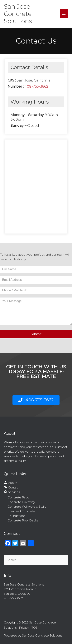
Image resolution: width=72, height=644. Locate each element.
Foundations (16, 516)
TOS (34, 628)
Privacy (24, 628)
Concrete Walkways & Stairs (27, 507)
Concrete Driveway (21, 502)
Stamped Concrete (21, 511)
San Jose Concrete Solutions (18, 14)
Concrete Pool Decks (23, 520)
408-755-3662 (36, 86)
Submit (36, 334)
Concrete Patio (18, 497)
